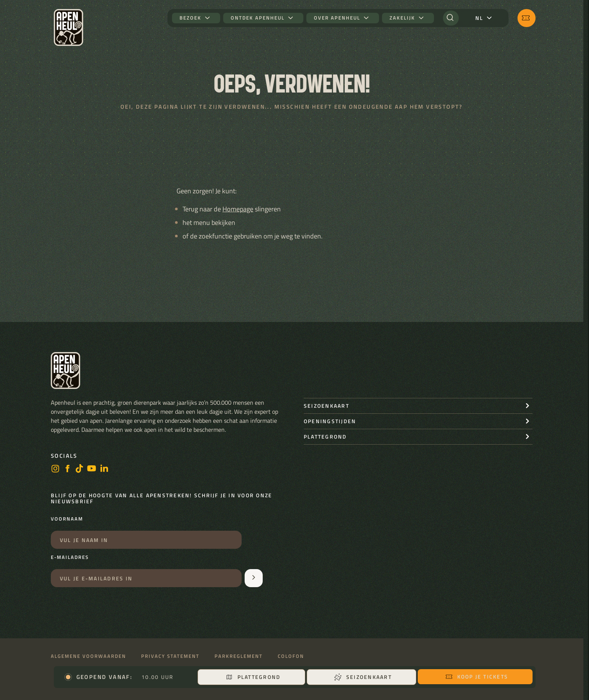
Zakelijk (402, 18)
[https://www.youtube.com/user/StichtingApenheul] (92, 469)
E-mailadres (70, 557)
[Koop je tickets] (527, 18)
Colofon (291, 656)
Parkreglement (239, 656)
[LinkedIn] (104, 469)
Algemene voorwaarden (88, 656)
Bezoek (190, 18)
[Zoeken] (451, 18)
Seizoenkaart (363, 677)
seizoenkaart (326, 406)
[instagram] (55, 469)
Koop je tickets (477, 676)
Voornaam (67, 519)
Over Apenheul (337, 18)
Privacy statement (170, 656)
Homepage (238, 209)
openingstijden (330, 421)
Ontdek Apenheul (258, 18)
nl (479, 18)
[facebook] (67, 469)
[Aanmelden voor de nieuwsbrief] (254, 578)
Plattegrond (253, 677)
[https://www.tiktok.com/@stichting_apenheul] (79, 469)
